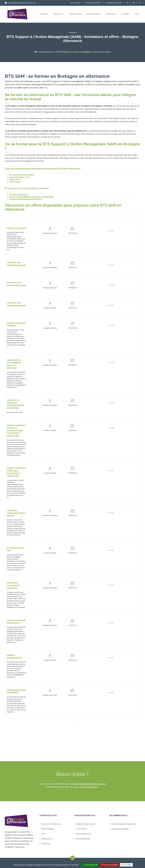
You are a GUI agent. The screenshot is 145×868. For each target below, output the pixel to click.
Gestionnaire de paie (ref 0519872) (16, 692)
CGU (43, 834)
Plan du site (46, 844)
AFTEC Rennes (15, 182)
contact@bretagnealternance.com (90, 784)
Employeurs (59, 14)
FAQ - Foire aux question (86, 787)
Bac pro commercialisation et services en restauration (32, 197)
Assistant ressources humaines (16, 324)
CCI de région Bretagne (120, 829)
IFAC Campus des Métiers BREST (22, 175)
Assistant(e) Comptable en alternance (13, 586)
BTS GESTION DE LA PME (15, 549)
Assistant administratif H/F (14, 657)
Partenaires (112, 14)
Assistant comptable (16, 228)
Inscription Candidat (93, 3)
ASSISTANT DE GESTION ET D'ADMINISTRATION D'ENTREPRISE (15, 404)
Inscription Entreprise (114, 3)
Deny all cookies (109, 865)
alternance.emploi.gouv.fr (86, 824)
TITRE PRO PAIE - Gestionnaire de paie (16, 264)
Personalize (126, 865)
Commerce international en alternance (26, 199)
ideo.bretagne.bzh (83, 839)
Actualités (126, 14)
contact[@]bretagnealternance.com (20, 3)
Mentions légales (48, 829)
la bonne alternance (84, 834)
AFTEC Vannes (15, 179)
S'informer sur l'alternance (51, 824)
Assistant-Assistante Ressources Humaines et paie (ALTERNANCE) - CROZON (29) (16, 431)
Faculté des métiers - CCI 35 (20, 177)
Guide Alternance (94, 14)
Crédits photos (47, 839)
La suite (111, 231)
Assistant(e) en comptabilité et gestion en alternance (14, 364)
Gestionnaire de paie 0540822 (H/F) (16, 622)
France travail (81, 829)
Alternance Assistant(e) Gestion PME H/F (16, 513)
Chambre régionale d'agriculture (123, 824)
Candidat (44, 14)
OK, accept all (90, 865)
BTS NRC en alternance (19, 194)
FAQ (137, 14)
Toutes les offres (75, 14)
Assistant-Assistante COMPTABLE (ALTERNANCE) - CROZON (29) (16, 472)
